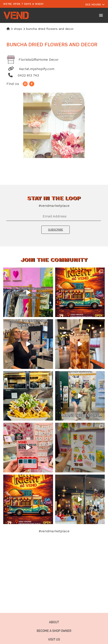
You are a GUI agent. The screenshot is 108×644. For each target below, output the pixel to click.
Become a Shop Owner (54, 631)
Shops (18, 29)
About (54, 622)
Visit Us (54, 640)
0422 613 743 (28, 75)
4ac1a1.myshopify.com (37, 69)
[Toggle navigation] (95, 4)
